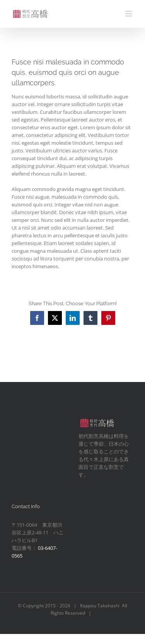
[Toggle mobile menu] (129, 14)
